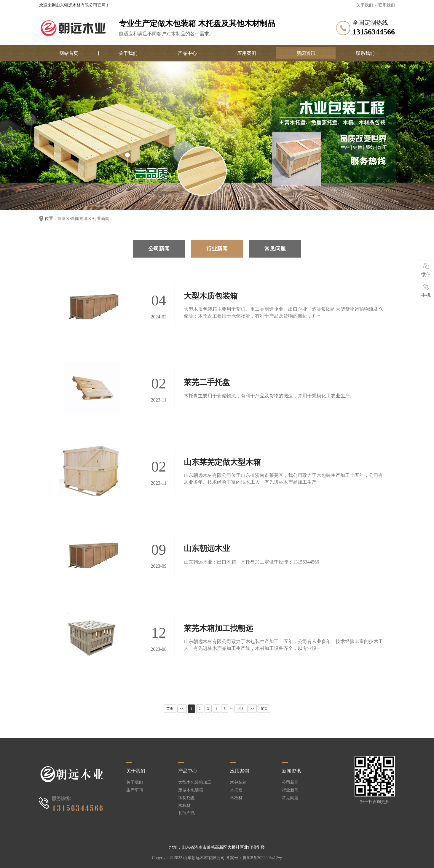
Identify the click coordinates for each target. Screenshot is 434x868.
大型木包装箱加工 (195, 783)
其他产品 (186, 813)
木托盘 (236, 790)
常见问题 (275, 249)
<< (182, 709)
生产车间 (135, 790)
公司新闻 (159, 249)
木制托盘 (186, 798)
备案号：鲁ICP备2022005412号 (254, 858)
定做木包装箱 (191, 790)
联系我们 (387, 5)
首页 (61, 219)
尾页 (264, 709)
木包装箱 (238, 783)
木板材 (184, 806)
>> (252, 709)
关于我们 (365, 5)
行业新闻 (101, 219)
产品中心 (187, 53)
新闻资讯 (306, 53)
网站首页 (69, 53)
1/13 (240, 709)
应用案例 (247, 53)
